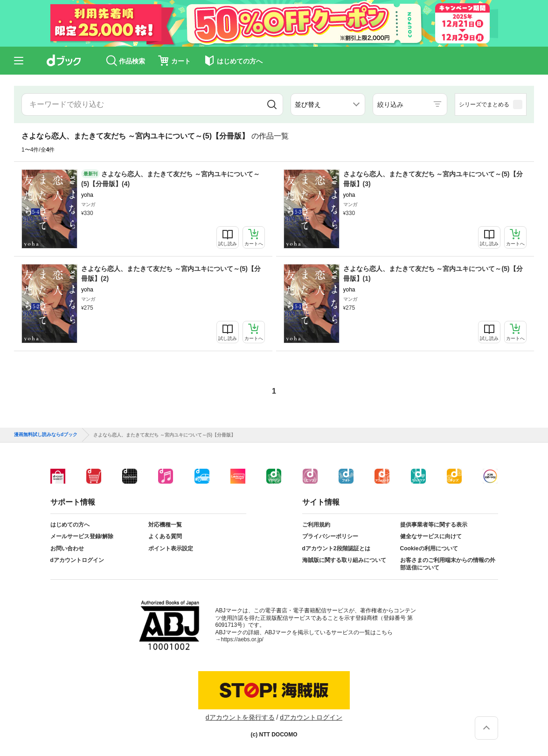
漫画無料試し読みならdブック (46, 435)
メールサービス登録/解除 (82, 536)
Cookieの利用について (429, 548)
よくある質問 (165, 536)
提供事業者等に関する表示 (434, 525)
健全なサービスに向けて (431, 536)
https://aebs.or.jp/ (242, 639)
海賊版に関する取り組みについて (344, 560)
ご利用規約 (316, 525)
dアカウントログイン (77, 560)
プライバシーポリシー (330, 536)
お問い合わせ (67, 548)
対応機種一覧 (165, 525)
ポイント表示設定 (171, 548)
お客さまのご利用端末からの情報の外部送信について (448, 564)
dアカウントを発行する (240, 717)
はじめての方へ (70, 525)
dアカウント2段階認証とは (336, 548)
